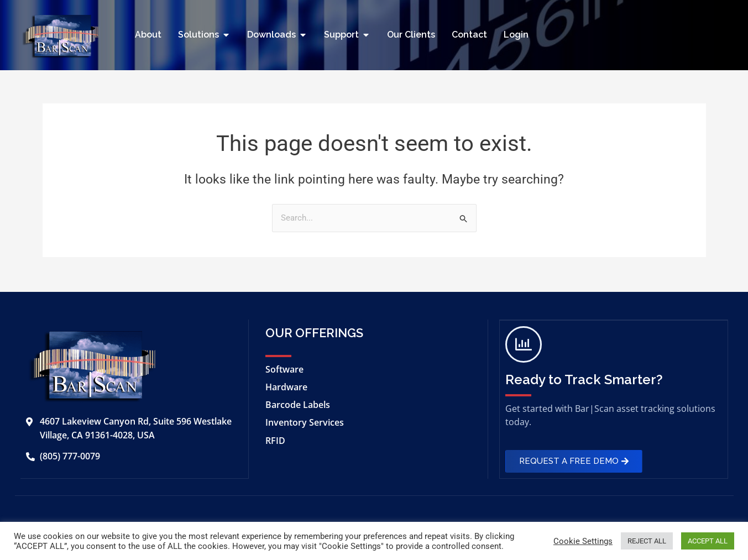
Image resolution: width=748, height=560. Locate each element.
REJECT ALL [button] (647, 541)
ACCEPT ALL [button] (708, 541)
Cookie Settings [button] (583, 541)
